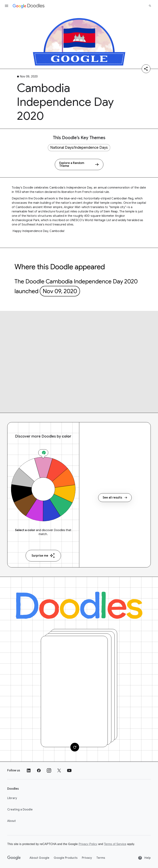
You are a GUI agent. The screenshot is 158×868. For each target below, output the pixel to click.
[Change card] (75, 747)
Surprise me (43, 556)
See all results (115, 498)
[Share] (146, 69)
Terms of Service (115, 844)
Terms (101, 858)
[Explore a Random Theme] (79, 164)
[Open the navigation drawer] (7, 6)
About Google (39, 858)
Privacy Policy (88, 844)
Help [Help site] (144, 858)
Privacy (87, 858)
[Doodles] (79, 605)
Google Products (66, 858)
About (12, 821)
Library (12, 798)
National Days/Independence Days (79, 148)
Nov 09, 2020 (60, 291)
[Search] (150, 6)
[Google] (14, 858)
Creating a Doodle (20, 810)
